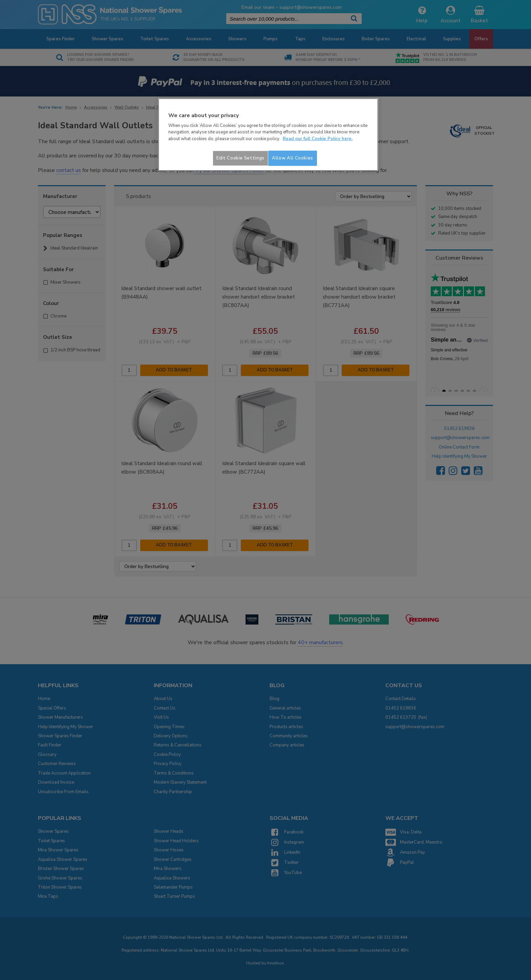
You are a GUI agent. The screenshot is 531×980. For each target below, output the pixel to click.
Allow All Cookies (293, 158)
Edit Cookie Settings (240, 158)
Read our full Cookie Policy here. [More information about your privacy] (318, 139)
